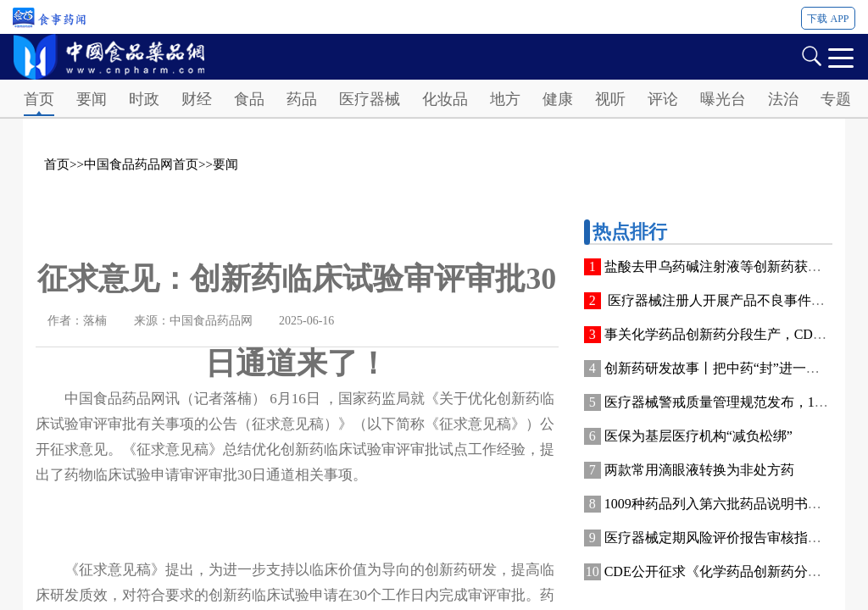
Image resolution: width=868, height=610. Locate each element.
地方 (505, 99)
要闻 (92, 99)
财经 (197, 99)
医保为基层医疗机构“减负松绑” (698, 436)
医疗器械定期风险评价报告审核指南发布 (726, 538)
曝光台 (723, 99)
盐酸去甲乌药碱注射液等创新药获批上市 (726, 266)
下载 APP (828, 19)
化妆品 (445, 99)
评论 (663, 99)
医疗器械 (370, 99)
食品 (249, 99)
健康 (558, 99)
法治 (783, 99)
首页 (39, 99)
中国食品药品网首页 (141, 164)
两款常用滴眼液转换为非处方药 (699, 470)
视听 (610, 99)
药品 (302, 99)
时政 (144, 99)
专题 (836, 99)
